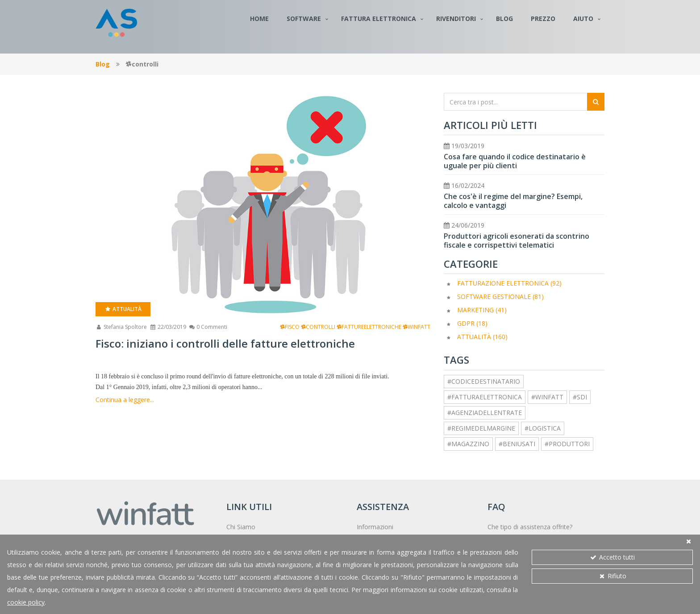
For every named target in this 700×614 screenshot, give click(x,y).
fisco (290, 327)
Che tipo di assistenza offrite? (530, 527)
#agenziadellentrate (485, 413)
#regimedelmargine (481, 428)
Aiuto (583, 19)
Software (304, 19)
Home (259, 19)
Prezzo (543, 19)
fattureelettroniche (369, 327)
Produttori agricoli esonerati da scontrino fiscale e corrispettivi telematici (517, 241)
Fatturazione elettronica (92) (509, 283)
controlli (318, 327)
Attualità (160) (482, 337)
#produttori (567, 444)
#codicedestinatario (484, 381)
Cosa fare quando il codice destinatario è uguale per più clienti (515, 161)
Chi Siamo (241, 527)
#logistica (543, 428)
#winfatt (547, 397)
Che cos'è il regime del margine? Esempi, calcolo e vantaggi (513, 201)
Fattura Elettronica (379, 19)
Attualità (123, 309)
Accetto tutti (612, 557)
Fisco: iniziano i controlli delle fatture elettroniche (225, 343)
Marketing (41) (482, 310)
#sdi (580, 397)
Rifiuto (612, 576)
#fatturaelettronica (485, 397)
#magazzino (468, 444)
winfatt (417, 327)
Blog (504, 19)
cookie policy (26, 602)
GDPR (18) (472, 323)
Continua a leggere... (125, 400)
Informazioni (375, 527)
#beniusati (517, 444)
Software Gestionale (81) (500, 297)
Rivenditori (456, 19)
